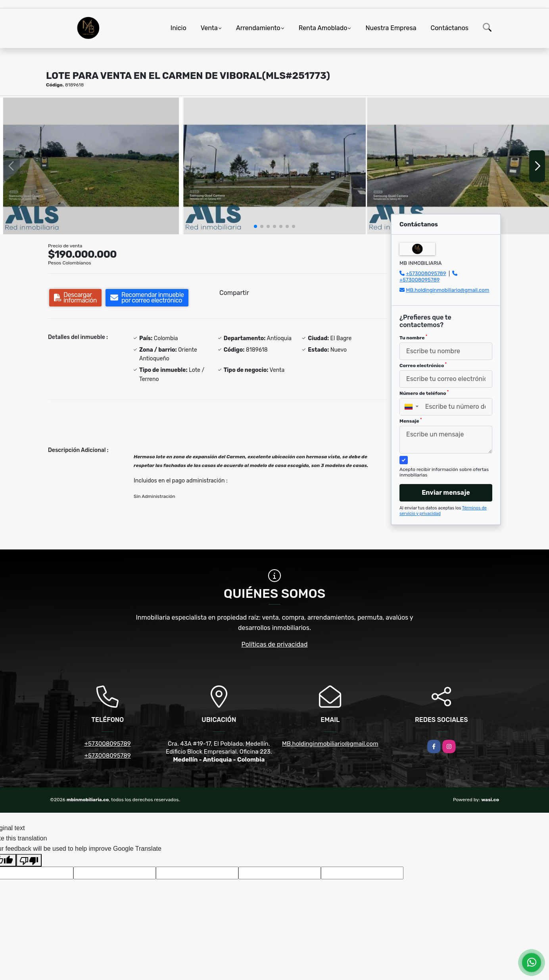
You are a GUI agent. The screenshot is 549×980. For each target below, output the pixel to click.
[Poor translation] (29, 860)
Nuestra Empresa (391, 28)
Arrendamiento (258, 28)
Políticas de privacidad (275, 644)
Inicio (179, 28)
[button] (255, 226)
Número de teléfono (424, 393)
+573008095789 (426, 273)
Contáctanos (450, 28)
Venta (209, 28)
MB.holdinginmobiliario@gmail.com (447, 290)
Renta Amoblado (323, 28)
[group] (91, 166)
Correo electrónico (423, 365)
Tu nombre (413, 337)
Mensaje (411, 421)
